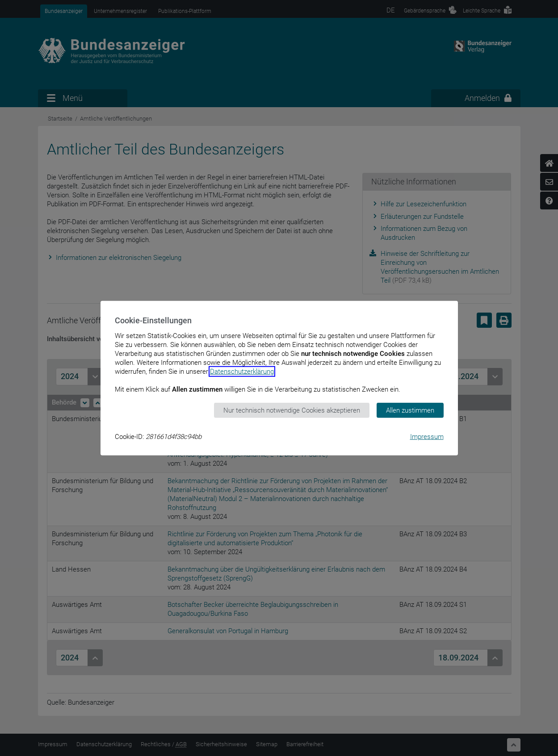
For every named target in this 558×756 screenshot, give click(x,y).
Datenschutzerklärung (242, 371)
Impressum (427, 437)
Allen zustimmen (410, 410)
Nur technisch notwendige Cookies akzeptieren (292, 410)
